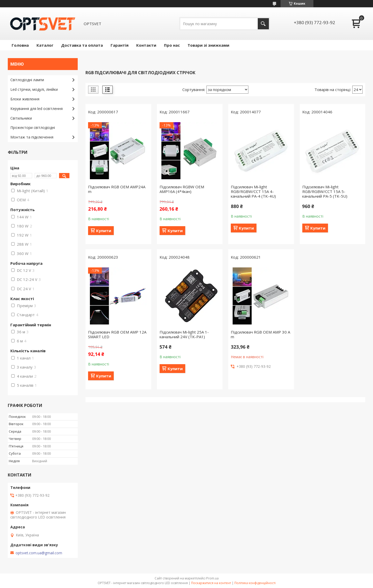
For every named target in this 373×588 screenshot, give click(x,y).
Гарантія (120, 45)
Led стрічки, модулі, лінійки (34, 89)
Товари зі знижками (208, 45)
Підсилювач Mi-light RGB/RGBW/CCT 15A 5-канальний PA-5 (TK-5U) (325, 191)
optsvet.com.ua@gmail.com (39, 553)
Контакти (146, 45)
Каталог (45, 45)
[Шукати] (263, 24)
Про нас (172, 45)
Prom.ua (212, 578)
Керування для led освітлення (37, 109)
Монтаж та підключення (32, 137)
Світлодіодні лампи (27, 80)
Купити (104, 231)
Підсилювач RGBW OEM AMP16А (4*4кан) (182, 189)
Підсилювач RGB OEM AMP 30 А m (260, 334)
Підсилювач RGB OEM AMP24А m (117, 189)
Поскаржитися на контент (211, 583)
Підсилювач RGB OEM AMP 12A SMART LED (117, 334)
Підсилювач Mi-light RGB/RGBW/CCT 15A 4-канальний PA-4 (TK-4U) (253, 191)
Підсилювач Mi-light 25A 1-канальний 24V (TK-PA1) (184, 334)
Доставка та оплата (82, 45)
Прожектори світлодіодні (33, 127)
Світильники (21, 118)
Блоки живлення (25, 99)
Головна (20, 45)
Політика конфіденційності (255, 583)
